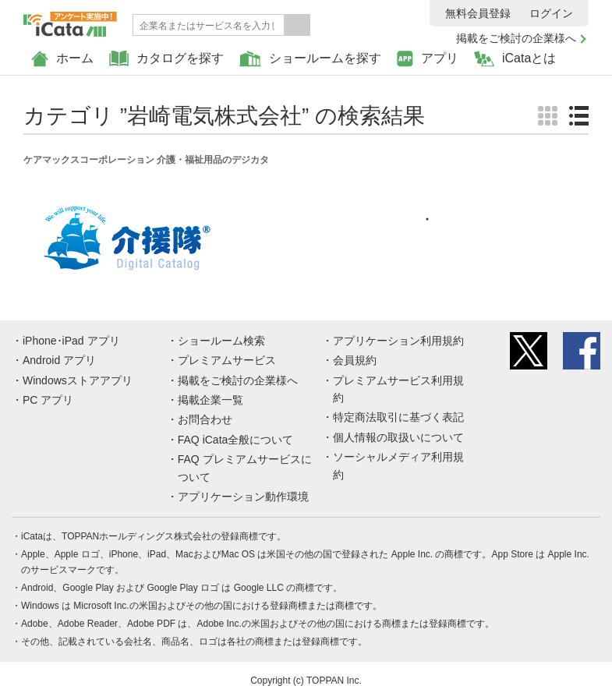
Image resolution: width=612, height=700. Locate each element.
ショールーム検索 (221, 341)
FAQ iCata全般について (236, 440)
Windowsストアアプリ (78, 380)
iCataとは (515, 59)
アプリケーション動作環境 (243, 497)
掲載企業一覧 (210, 400)
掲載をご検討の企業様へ (516, 38)
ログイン (551, 13)
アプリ (428, 59)
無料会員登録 (478, 13)
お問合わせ (205, 419)
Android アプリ (59, 360)
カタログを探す (166, 59)
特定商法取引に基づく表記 (398, 417)
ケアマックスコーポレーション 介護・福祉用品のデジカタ (146, 160)
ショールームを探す (310, 59)
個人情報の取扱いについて (398, 437)
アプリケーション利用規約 (398, 341)
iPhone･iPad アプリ (71, 341)
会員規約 (355, 360)
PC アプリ (48, 400)
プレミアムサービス (227, 360)
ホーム (62, 59)
